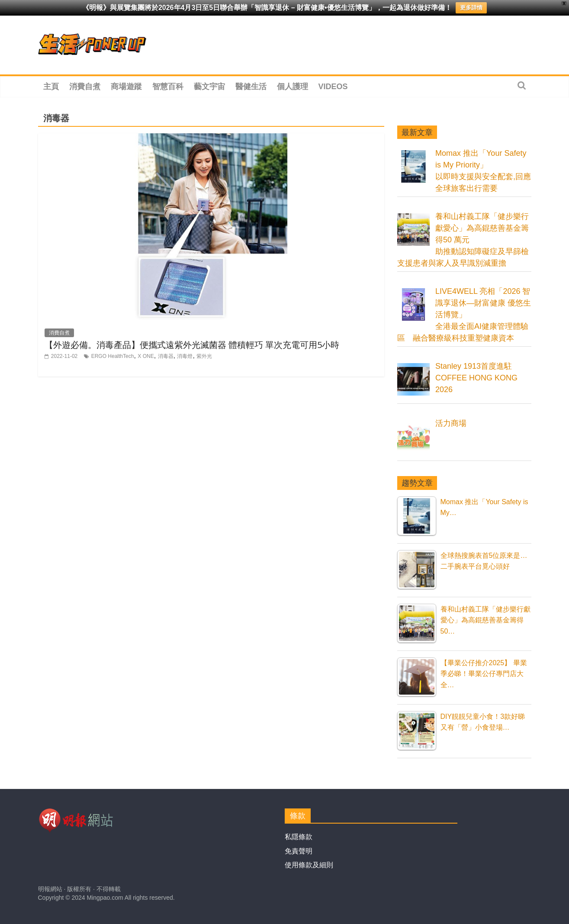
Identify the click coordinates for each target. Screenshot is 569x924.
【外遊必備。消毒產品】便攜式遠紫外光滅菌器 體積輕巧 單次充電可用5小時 (192, 345)
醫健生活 (251, 87)
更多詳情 (471, 8)
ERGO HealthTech (113, 356)
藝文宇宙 (209, 87)
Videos (333, 87)
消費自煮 (85, 87)
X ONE (146, 356)
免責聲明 (299, 851)
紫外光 (204, 356)
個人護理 (293, 87)
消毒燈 (185, 356)
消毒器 (166, 356)
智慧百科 (168, 87)
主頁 (51, 87)
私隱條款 (299, 837)
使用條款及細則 (309, 865)
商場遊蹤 (126, 87)
